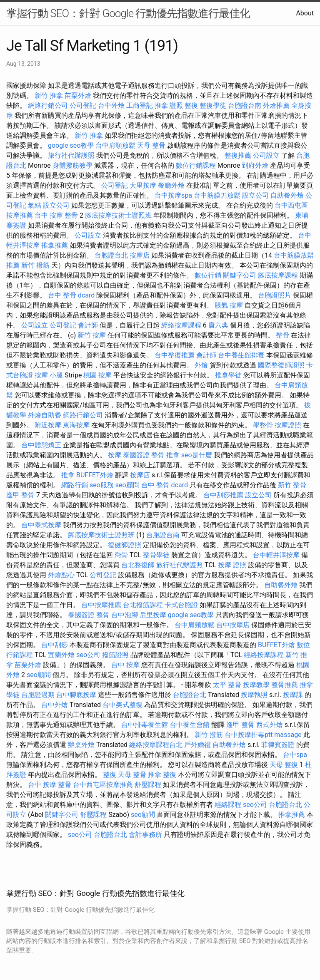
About (305, 13)
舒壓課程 (148, 785)
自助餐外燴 (287, 195)
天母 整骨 (151, 145)
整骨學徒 (156, 555)
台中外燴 (111, 105)
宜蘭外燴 (61, 655)
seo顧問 (127, 485)
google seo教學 (71, 145)
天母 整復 (284, 765)
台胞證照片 (275, 295)
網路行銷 (75, 485)
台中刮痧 (55, 645)
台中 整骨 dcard (71, 295)
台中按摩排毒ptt (249, 735)
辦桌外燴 (81, 745)
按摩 (115, 455)
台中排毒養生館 (145, 725)
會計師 (88, 325)
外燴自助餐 (45, 415)
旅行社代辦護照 (71, 155)
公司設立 (266, 155)
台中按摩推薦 (101, 605)
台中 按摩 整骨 (56, 215)
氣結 (35, 205)
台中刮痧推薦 (223, 495)
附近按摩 (48, 425)
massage (288, 735)
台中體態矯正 (41, 445)
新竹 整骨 (292, 485)
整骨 (282, 335)
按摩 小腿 (49, 375)
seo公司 (88, 655)
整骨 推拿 (165, 455)
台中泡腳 (125, 615)
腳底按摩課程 (278, 275)
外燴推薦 (276, 105)
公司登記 (83, 105)
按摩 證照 (232, 565)
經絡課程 (228, 805)
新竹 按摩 (92, 335)
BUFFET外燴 (95, 475)
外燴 (201, 365)
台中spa (295, 755)
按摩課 (293, 695)
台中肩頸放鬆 (115, 145)
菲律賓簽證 (278, 745)
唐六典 (218, 325)
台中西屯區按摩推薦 (103, 785)
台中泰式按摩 (41, 525)
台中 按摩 (125, 665)
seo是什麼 (197, 455)
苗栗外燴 (78, 96)
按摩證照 (288, 425)
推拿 (68, 475)
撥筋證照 (115, 655)
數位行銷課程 (196, 165)
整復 (191, 105)
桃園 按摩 (97, 375)
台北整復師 (138, 565)
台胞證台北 (111, 255)
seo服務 (102, 485)
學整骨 (263, 425)
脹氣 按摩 (229, 305)
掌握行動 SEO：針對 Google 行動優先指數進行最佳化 (128, 13)
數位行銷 (208, 275)
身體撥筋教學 (72, 165)
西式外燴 (270, 725)
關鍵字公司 (240, 275)
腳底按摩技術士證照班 (118, 215)
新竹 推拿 (49, 96)
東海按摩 (76, 425)
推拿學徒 (228, 375)
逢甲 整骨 (20, 495)
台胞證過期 (38, 695)
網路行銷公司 (48, 105)
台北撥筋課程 (143, 605)
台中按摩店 (233, 625)
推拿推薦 (55, 245)
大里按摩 (143, 185)
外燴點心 (61, 575)
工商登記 (140, 105)
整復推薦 (238, 155)
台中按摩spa (173, 195)
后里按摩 (153, 615)
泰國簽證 (136, 455)
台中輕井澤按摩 (276, 555)
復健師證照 (125, 545)
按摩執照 (254, 695)
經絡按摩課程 (181, 325)
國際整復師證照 (281, 365)
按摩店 (140, 255)
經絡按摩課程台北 (156, 745)
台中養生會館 (190, 725)
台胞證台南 (245, 105)
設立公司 (255, 195)
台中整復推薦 (175, 355)
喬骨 (121, 555)
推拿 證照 (169, 105)
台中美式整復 (122, 705)
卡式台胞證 (181, 605)
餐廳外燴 (171, 185)
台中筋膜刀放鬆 (217, 195)
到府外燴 (255, 165)
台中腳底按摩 (76, 695)
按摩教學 (256, 685)
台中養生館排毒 (241, 355)
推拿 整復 (162, 775)
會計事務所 (145, 835)
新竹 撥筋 (35, 265)
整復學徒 (213, 105)
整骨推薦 (285, 685)
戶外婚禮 (197, 745)
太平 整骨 (227, 685)
